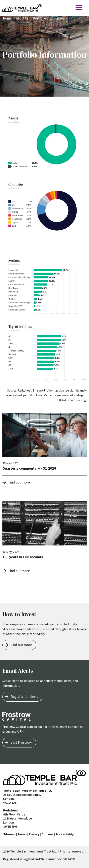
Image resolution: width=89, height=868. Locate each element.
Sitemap (9, 834)
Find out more (21, 645)
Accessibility (65, 834)
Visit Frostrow (21, 743)
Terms (22, 834)
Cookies (47, 834)
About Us (22, 19)
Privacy (34, 834)
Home (7, 19)
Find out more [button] (19, 482)
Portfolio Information (48, 19)
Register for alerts (24, 697)
